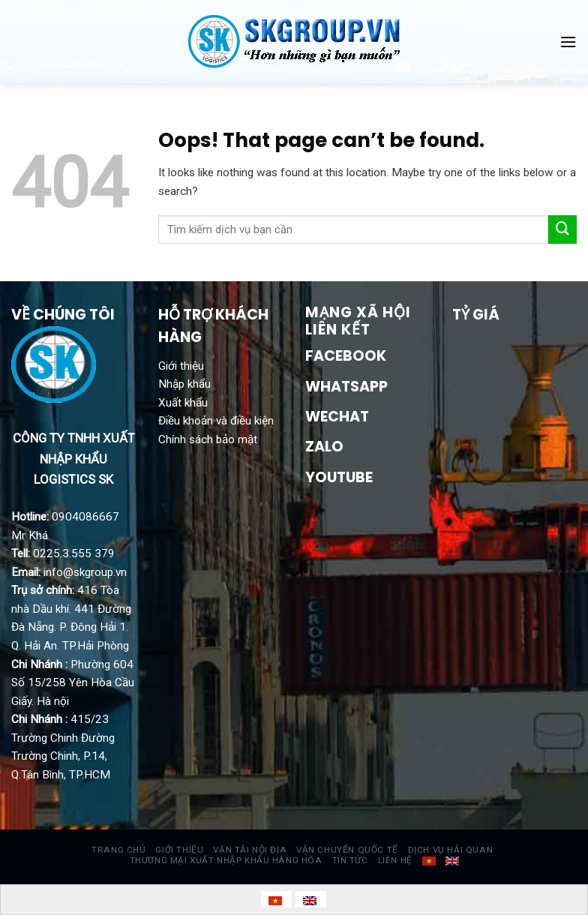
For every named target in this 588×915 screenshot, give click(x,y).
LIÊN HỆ (395, 860)
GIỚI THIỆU (179, 850)
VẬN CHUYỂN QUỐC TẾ (347, 850)
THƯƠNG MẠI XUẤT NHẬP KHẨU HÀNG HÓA (226, 860)
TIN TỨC (350, 860)
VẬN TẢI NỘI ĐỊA (250, 850)
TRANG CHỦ (118, 850)
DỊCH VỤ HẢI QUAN (450, 850)
